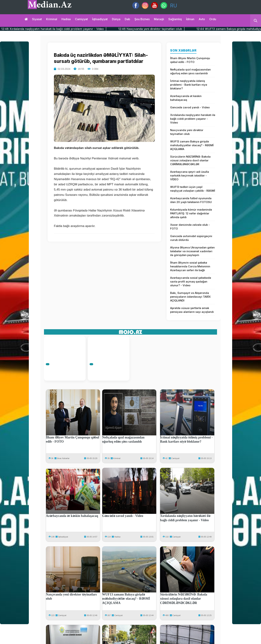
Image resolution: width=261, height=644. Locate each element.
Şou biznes (142, 19)
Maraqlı (159, 19)
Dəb (127, 19)
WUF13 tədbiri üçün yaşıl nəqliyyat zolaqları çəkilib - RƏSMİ (193, 189)
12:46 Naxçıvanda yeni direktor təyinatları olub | (167, 29)
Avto (202, 19)
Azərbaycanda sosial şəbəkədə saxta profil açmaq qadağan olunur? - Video (191, 282)
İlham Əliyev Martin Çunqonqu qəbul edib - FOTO (190, 60)
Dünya (116, 19)
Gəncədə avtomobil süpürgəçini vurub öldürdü (191, 238)
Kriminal (52, 19)
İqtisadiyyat (100, 19)
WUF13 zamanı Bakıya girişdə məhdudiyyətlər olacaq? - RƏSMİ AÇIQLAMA (192, 145)
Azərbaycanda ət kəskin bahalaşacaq (186, 98)
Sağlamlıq (175, 19)
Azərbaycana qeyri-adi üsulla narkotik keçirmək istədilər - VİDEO (190, 176)
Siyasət (37, 19)
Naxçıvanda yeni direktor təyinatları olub (187, 132)
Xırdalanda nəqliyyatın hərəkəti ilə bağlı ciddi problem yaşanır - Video (193, 119)
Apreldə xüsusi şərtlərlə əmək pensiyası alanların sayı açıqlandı (192, 310)
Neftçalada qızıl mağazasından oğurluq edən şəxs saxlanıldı (190, 71)
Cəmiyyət (81, 19)
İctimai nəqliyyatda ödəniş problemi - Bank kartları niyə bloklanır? (189, 85)
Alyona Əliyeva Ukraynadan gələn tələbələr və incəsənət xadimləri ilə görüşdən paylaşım (192, 251)
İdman (190, 19)
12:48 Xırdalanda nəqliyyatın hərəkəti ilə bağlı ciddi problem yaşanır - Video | (70, 29)
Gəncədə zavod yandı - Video (190, 107)
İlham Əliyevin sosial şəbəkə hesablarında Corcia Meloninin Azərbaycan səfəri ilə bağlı (190, 266)
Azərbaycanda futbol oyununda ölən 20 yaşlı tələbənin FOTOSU (191, 200)
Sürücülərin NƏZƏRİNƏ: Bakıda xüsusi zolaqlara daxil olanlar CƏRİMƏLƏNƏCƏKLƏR (190, 160)
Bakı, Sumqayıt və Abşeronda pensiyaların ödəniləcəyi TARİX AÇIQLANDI (190, 297)
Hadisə (66, 19)
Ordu (213, 19)
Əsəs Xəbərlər (63, 458)
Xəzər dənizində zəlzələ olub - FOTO (190, 227)
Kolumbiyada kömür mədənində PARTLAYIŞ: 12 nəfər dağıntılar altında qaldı (191, 213)
